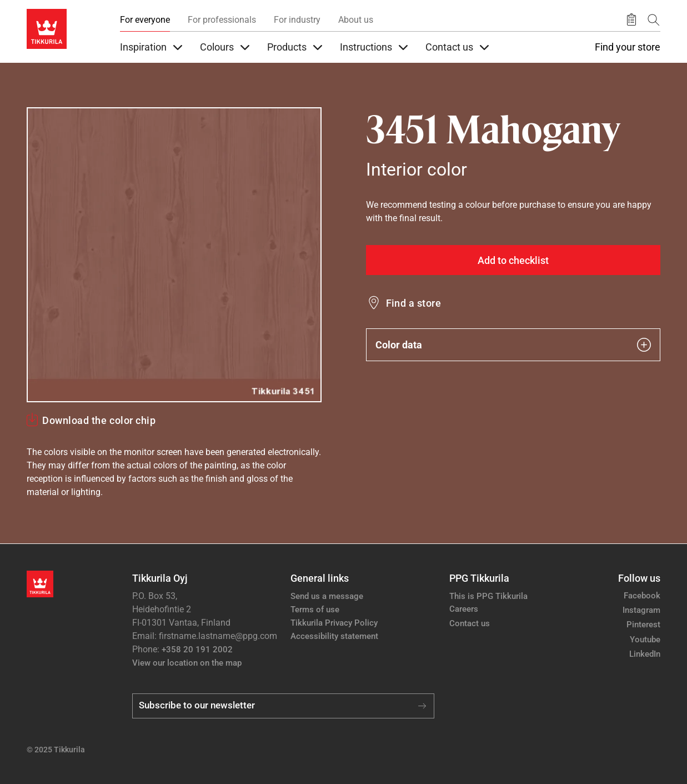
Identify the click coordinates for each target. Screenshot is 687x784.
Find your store (628, 47)
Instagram (641, 610)
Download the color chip (99, 420)
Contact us (470, 623)
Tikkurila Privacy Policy (334, 623)
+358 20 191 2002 (197, 650)
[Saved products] (631, 20)
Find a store (414, 303)
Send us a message (327, 596)
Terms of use (315, 610)
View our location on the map (187, 663)
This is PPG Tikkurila (488, 596)
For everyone (145, 20)
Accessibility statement (334, 636)
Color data (513, 345)
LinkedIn (645, 654)
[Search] (654, 20)
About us (356, 20)
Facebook (642, 596)
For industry (297, 20)
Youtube (645, 640)
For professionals (222, 20)
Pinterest (643, 625)
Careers (464, 609)
